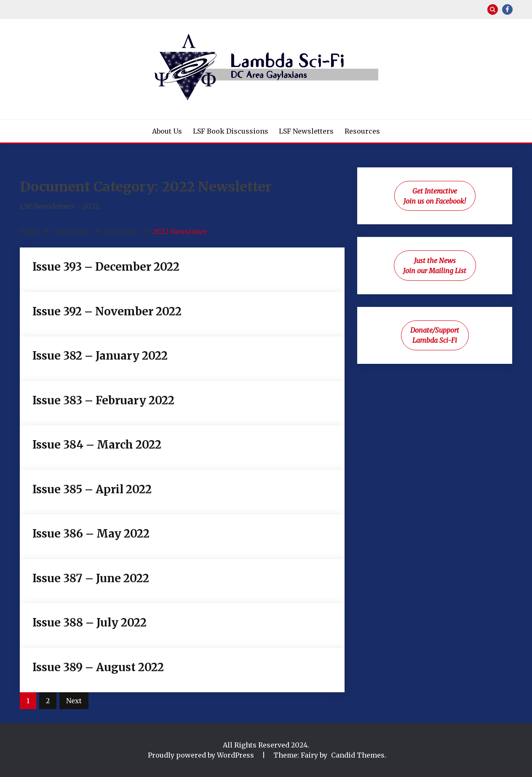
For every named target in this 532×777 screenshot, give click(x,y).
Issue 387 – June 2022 (91, 578)
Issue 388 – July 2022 (90, 622)
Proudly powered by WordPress (202, 755)
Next (74, 701)
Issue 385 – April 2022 (92, 489)
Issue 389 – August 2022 (98, 667)
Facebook (507, 9)
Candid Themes (358, 755)
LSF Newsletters (306, 131)
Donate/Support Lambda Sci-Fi (435, 335)
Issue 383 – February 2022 (103, 400)
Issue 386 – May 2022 (91, 534)
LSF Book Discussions (231, 131)
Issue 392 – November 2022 (107, 311)
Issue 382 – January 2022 (100, 356)
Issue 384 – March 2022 (97, 445)
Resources (362, 131)
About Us (167, 131)
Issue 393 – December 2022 (106, 267)
